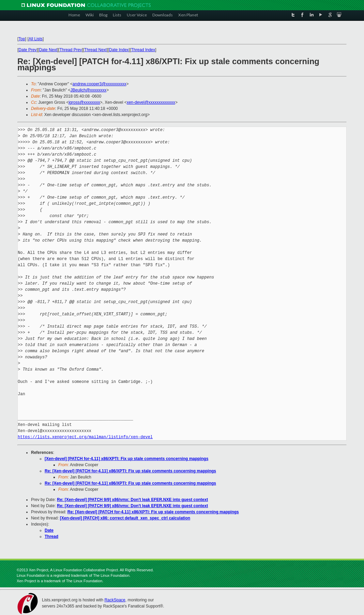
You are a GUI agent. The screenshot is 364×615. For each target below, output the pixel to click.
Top (22, 39)
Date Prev (27, 50)
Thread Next (95, 50)
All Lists (36, 39)
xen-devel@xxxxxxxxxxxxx (151, 102)
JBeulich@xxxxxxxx (89, 90)
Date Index (119, 50)
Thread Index (143, 50)
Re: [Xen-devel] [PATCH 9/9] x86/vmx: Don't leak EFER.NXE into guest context (132, 500)
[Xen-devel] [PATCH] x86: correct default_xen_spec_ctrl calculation (125, 518)
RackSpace (115, 600)
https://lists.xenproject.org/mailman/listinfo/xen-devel (85, 437)
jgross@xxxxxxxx (84, 102)
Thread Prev (71, 50)
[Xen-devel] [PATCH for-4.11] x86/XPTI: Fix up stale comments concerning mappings (126, 459)
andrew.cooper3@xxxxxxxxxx (100, 84)
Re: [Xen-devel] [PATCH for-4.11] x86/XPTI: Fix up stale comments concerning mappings (130, 471)
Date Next (48, 50)
